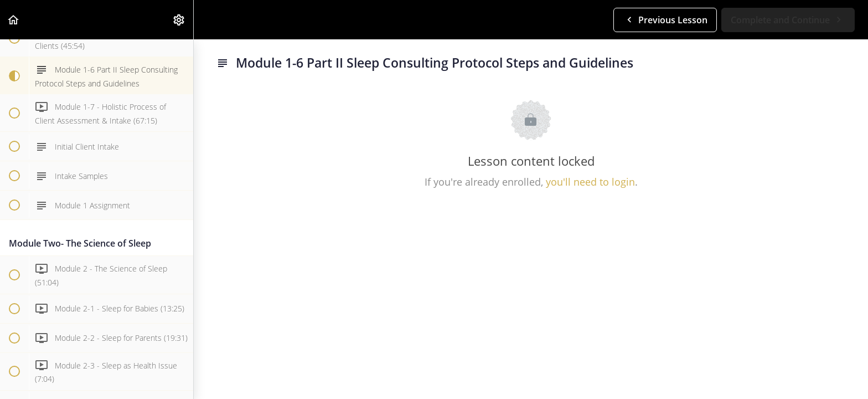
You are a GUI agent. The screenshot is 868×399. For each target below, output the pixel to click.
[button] (14, 20)
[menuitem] (179, 20)
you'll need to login (590, 182)
